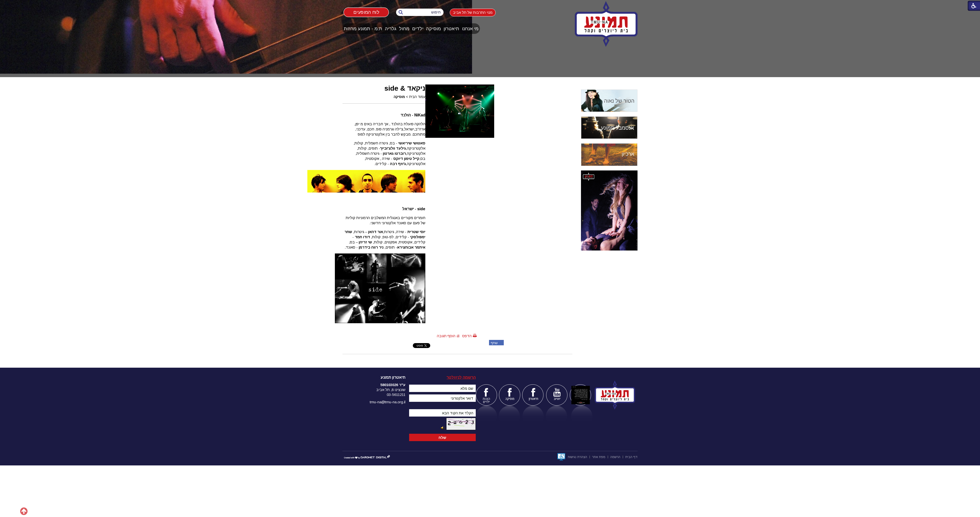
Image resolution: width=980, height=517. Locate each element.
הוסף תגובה (446, 336)
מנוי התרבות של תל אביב (473, 12)
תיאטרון (451, 29)
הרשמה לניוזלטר (461, 377)
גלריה (391, 29)
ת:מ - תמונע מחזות (363, 29)
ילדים (418, 29)
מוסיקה (433, 29)
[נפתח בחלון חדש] (561, 457)
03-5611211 (396, 395)
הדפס (467, 336)
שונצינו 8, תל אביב (391, 390)
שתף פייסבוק (493, 343)
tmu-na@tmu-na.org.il (388, 402)
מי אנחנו (470, 29)
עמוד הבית (417, 97)
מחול (404, 29)
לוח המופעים (366, 12)
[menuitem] (470, 29)
